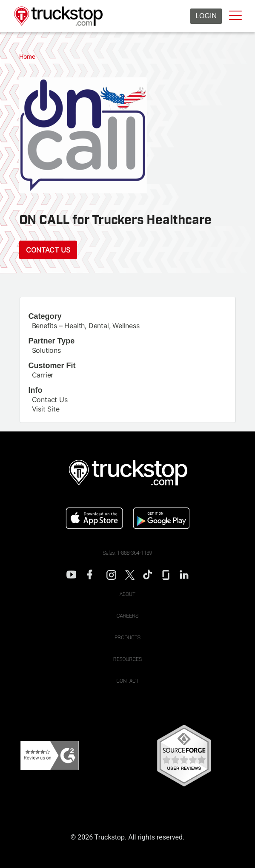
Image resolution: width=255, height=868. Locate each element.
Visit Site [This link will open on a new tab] (46, 409)
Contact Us (48, 250)
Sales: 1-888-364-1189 (128, 553)
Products (127, 638)
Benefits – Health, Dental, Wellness (86, 326)
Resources (127, 659)
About (128, 594)
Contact (127, 681)
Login (206, 16)
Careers (127, 616)
